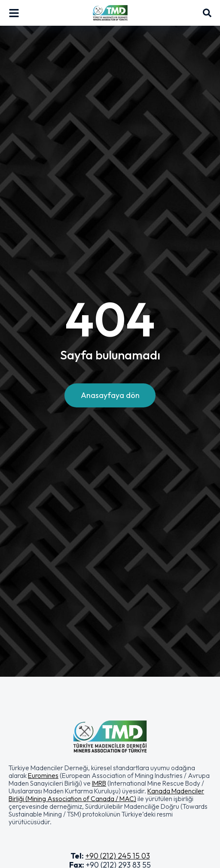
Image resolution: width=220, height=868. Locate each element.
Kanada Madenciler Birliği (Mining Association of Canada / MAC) (106, 795)
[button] (110, 795)
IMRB (99, 783)
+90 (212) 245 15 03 (118, 856)
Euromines (43, 775)
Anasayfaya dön (110, 395)
